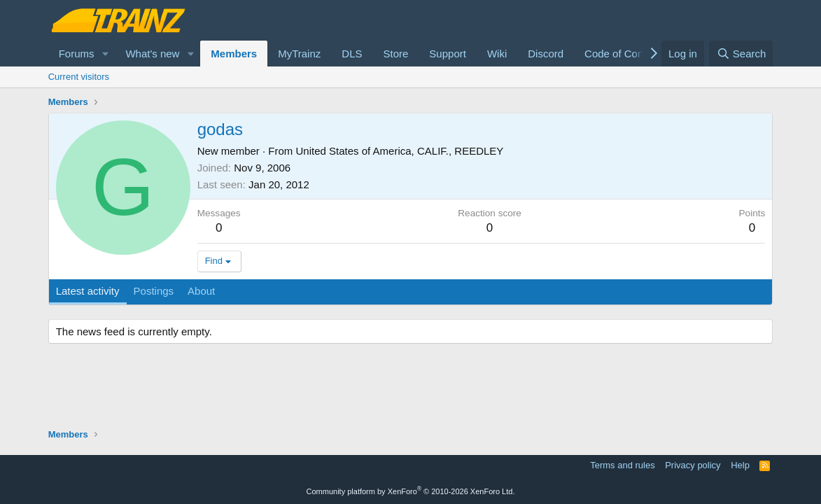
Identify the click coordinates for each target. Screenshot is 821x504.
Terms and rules (622, 465)
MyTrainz (299, 54)
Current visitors (79, 77)
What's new (152, 54)
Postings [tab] (154, 291)
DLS (352, 54)
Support (448, 54)
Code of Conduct (624, 54)
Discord (546, 54)
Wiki (497, 54)
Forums (77, 54)
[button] (105, 54)
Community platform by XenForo (411, 491)
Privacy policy (693, 465)
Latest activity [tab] (88, 291)
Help (740, 465)
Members (234, 54)
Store (395, 54)
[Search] (741, 54)
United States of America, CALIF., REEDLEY (400, 151)
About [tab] (201, 291)
